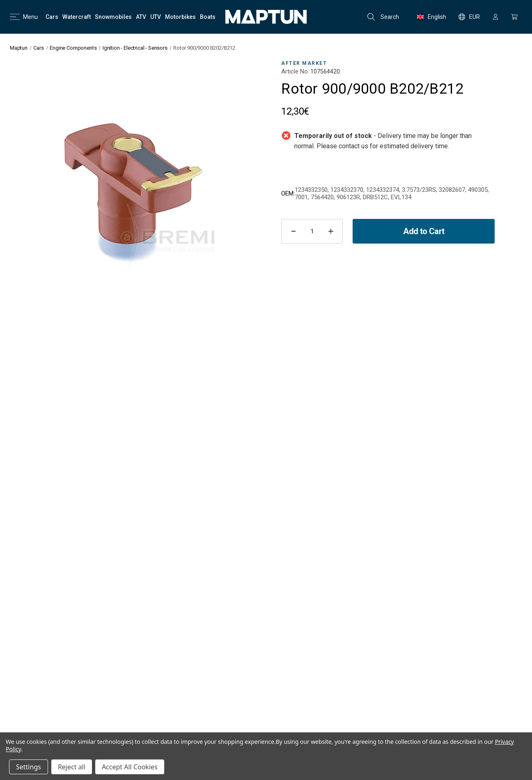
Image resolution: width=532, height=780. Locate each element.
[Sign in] (495, 17)
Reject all (72, 767)
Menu (24, 17)
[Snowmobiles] (113, 17)
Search (383, 17)
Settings (29, 767)
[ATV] (141, 17)
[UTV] (156, 17)
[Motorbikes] (180, 17)
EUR (469, 17)
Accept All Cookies (130, 767)
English (432, 17)
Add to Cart (424, 231)
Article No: (295, 71)
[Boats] (208, 17)
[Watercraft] (77, 17)
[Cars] (52, 17)
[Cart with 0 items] (514, 17)
